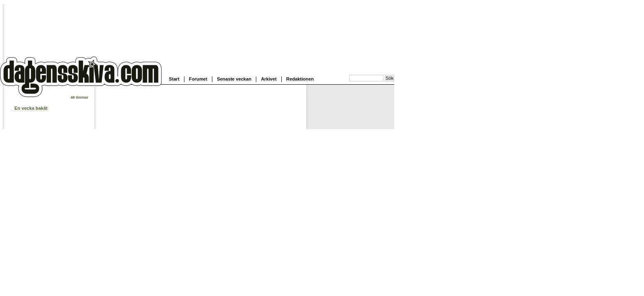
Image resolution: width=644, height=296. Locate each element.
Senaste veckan (234, 79)
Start (174, 79)
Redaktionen (300, 79)
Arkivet (269, 79)
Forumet (198, 79)
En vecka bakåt (31, 108)
